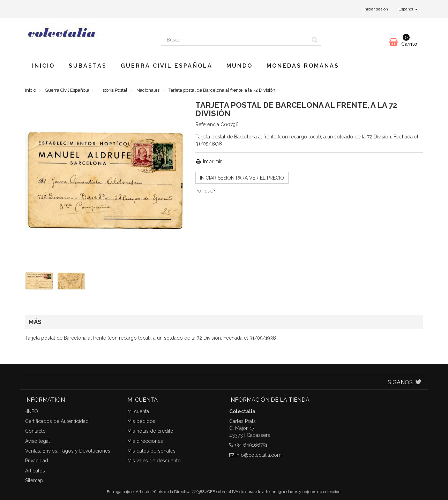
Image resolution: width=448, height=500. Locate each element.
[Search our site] (235, 40)
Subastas (88, 66)
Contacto (35, 431)
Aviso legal (38, 441)
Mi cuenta (138, 411)
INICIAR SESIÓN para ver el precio (242, 178)
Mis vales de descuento (154, 461)
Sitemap (34, 480)
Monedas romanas (303, 66)
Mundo (240, 66)
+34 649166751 (251, 445)
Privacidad (37, 461)
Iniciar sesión (376, 9)
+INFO (32, 411)
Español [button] (408, 9)
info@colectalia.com (259, 455)
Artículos (35, 471)
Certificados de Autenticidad (57, 421)
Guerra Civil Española (167, 66)
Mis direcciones (145, 441)
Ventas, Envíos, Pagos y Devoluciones (68, 451)
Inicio (43, 66)
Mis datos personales (151, 451)
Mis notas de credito (150, 431)
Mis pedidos (141, 421)
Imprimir (209, 161)
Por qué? (206, 191)
